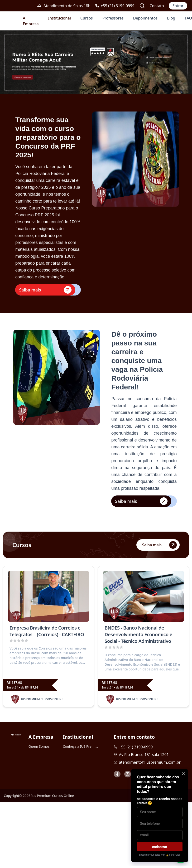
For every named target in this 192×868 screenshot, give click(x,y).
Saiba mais (45, 290)
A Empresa (31, 21)
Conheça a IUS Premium (81, 746)
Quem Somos (39, 746)
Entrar (178, 6)
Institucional (60, 18)
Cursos (86, 18)
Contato (157, 6)
